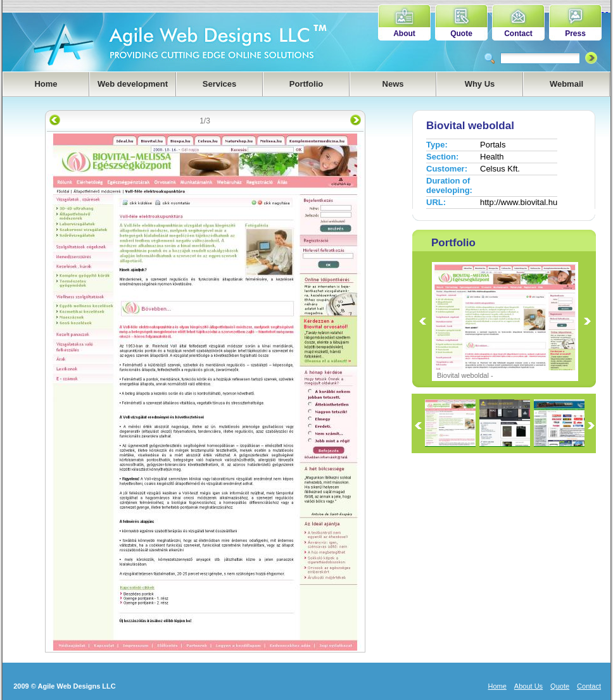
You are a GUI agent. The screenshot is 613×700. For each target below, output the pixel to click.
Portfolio (306, 84)
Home (46, 84)
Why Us (480, 84)
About (404, 34)
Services (220, 84)
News (393, 84)
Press (575, 34)
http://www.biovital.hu (519, 202)
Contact (518, 34)
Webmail (566, 84)
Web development (133, 84)
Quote (461, 34)
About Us (528, 686)
